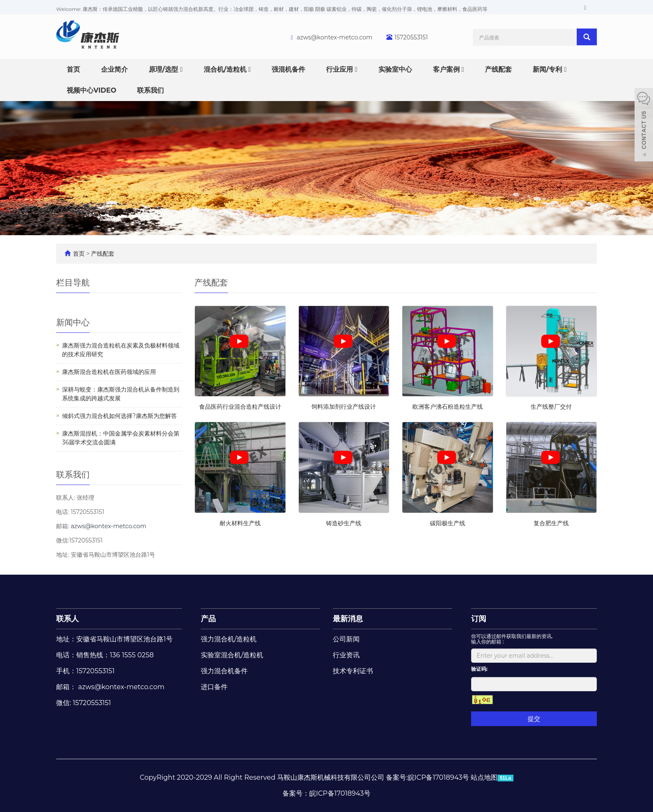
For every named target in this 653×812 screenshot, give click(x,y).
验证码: (479, 669)
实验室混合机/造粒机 (232, 655)
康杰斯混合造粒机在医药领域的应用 (109, 372)
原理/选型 (166, 69)
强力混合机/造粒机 (229, 639)
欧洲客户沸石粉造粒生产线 (448, 407)
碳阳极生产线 (448, 523)
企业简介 (114, 69)
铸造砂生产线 (344, 523)
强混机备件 (288, 69)
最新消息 (348, 619)
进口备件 (214, 687)
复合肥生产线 (551, 523)
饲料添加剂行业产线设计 (344, 407)
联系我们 (150, 90)
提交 (534, 719)
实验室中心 (395, 69)
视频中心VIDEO (91, 90)
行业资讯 (346, 655)
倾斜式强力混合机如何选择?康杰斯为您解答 (119, 416)
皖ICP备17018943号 (340, 793)
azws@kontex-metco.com (335, 37)
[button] (181, 69)
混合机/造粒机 (227, 69)
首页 (73, 69)
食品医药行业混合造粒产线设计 (240, 407)
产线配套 (498, 69)
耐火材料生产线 (240, 523)
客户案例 (448, 69)
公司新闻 (346, 639)
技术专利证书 (353, 671)
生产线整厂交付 (551, 407)
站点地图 (484, 777)
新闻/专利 (550, 69)
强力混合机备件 (224, 671)
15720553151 (411, 37)
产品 (208, 619)
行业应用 (342, 69)
